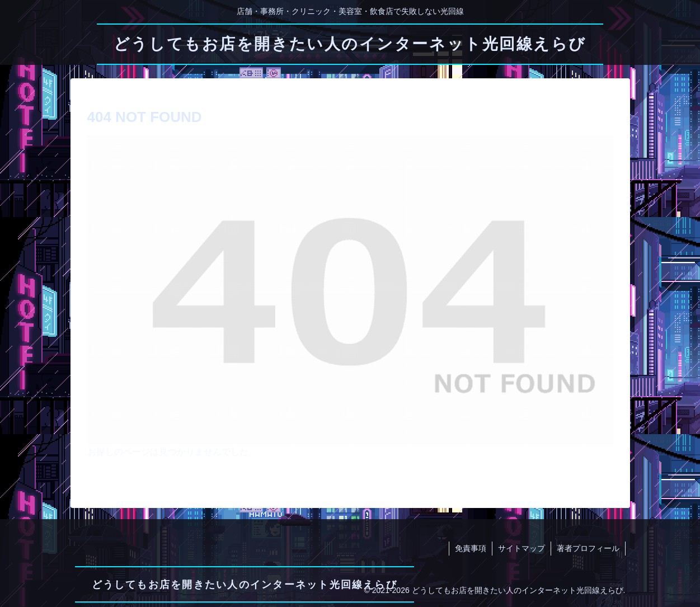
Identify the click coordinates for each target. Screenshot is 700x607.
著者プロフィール (588, 548)
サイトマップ (522, 548)
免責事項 (471, 548)
